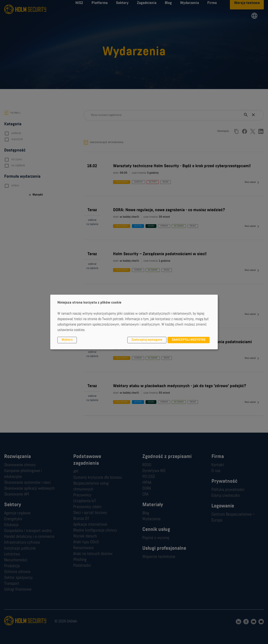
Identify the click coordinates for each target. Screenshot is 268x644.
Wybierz (67, 340)
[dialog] (134, 322)
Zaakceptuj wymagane (147, 340)
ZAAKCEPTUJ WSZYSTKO (189, 340)
